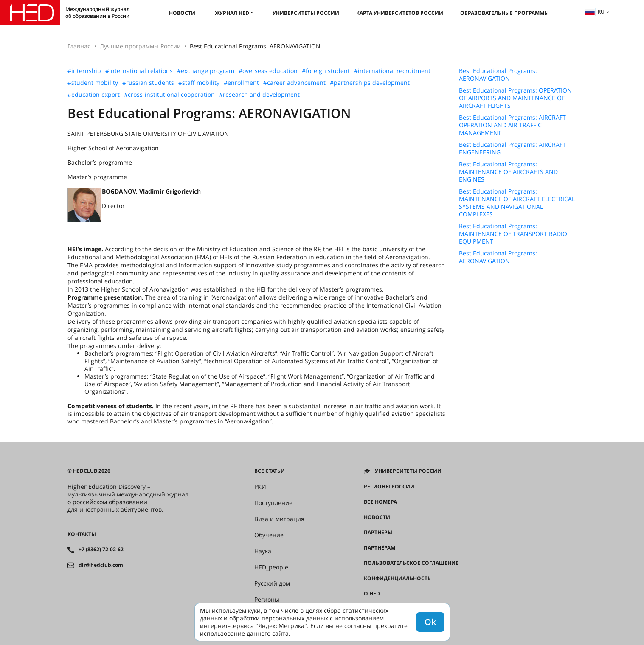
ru (594, 12)
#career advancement (294, 83)
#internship (84, 71)
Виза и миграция (279, 519)
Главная (79, 46)
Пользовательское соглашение (411, 563)
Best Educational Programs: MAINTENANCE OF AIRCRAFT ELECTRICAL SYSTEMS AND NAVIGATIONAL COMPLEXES (517, 203)
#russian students (148, 83)
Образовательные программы (505, 13)
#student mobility (93, 83)
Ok (430, 622)
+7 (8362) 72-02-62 (101, 550)
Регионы (267, 600)
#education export (94, 95)
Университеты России (306, 13)
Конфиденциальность (397, 578)
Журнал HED (232, 13)
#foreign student (326, 71)
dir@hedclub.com (101, 565)
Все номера (380, 502)
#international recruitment (392, 71)
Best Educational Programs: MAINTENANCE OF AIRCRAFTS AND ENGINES (508, 172)
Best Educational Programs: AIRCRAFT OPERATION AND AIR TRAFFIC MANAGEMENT (512, 125)
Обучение (269, 535)
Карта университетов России (400, 13)
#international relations (139, 71)
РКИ (260, 487)
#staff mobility (199, 83)
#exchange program (206, 71)
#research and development (259, 95)
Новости (182, 13)
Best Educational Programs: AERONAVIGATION (498, 75)
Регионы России (389, 487)
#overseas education (268, 71)
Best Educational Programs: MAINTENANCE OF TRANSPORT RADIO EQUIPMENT (513, 234)
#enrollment (241, 83)
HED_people (271, 567)
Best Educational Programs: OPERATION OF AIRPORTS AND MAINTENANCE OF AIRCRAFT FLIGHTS (515, 98)
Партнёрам (380, 548)
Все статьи (270, 471)
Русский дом (272, 583)
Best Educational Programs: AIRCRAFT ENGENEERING (512, 149)
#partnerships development (370, 83)
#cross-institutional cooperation (169, 95)
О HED (372, 594)
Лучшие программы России (140, 46)
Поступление (273, 503)
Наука (263, 551)
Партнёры (378, 533)
